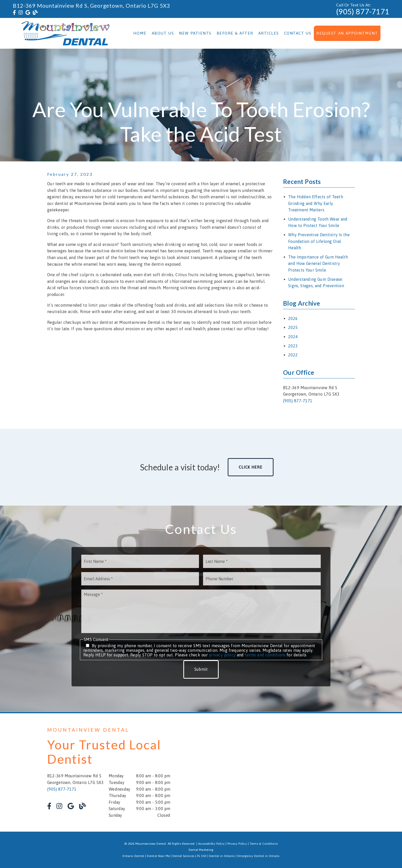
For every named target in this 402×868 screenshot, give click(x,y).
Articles (269, 33)
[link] (14, 13)
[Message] (201, 611)
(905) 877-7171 (363, 12)
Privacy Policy (237, 844)
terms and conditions (265, 655)
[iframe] (293, 772)
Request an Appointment (347, 33)
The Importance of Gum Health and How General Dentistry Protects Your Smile (318, 263)
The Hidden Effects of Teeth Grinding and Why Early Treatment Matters (316, 203)
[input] (140, 561)
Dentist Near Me (158, 856)
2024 (293, 337)
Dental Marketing (201, 850)
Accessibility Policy (212, 844)
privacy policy (222, 655)
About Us (163, 33)
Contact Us (298, 33)
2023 (293, 346)
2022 (293, 355)
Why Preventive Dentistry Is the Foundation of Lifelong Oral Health (319, 241)
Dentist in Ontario (222, 856)
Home (140, 33)
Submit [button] (201, 669)
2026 (293, 318)
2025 (293, 327)
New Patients (195, 33)
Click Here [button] (251, 467)
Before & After (235, 33)
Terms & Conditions (264, 844)
